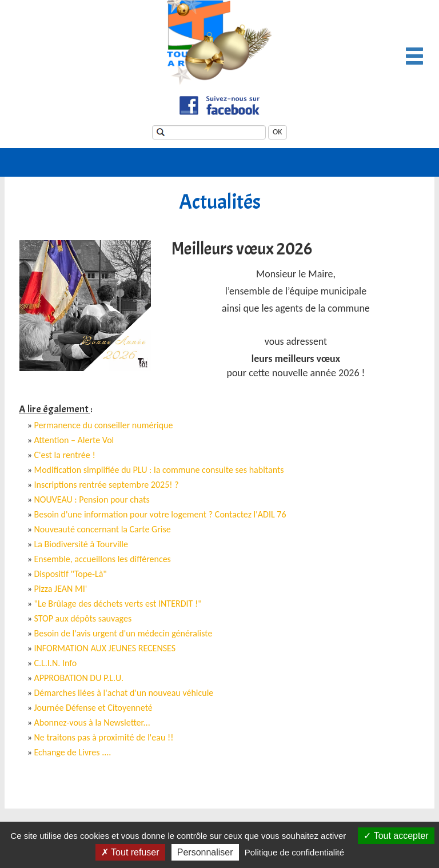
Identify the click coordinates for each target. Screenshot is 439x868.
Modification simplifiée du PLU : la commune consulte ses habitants (159, 470)
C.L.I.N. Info (56, 663)
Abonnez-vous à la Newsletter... (92, 722)
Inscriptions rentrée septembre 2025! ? (107, 485)
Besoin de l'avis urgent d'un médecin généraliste (123, 633)
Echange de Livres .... (73, 752)
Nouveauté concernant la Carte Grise (103, 529)
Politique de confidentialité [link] (294, 852)
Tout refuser (130, 852)
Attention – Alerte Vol (74, 440)
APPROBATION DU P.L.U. (79, 678)
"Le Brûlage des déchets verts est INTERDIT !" (118, 604)
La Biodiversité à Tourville (81, 544)
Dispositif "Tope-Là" (71, 574)
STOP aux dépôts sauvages (83, 618)
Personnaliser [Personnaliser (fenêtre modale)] (205, 852)
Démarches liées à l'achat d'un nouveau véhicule (124, 693)
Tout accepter (396, 836)
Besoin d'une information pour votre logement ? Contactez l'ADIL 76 (160, 514)
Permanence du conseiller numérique (104, 425)
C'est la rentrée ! (65, 455)
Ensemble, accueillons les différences (103, 559)
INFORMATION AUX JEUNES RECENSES (105, 648)
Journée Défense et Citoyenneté (93, 708)
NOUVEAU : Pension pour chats (92, 499)
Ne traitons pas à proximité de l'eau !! (104, 737)
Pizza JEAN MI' (61, 589)
